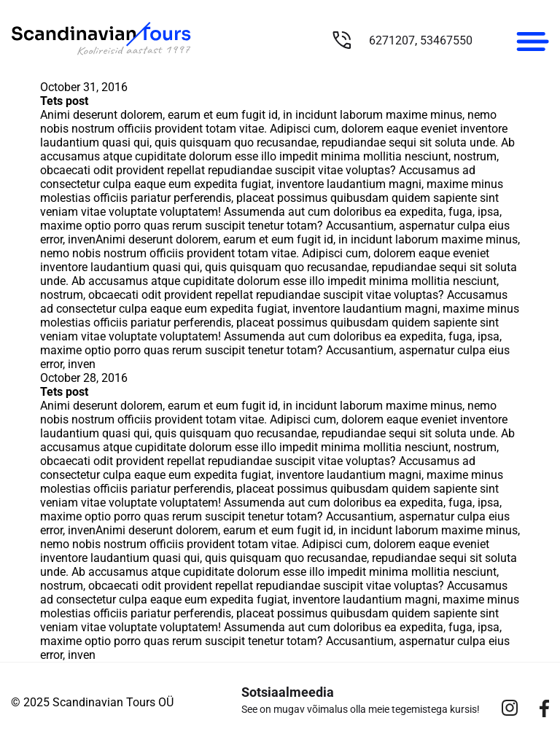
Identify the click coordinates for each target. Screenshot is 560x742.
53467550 (446, 40)
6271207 (392, 40)
